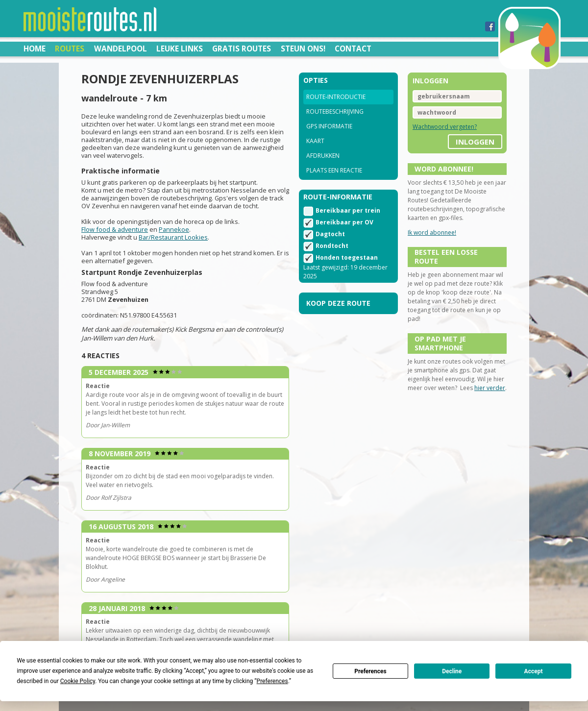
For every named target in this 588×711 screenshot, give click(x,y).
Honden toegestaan (347, 257)
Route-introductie (336, 97)
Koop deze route (338, 303)
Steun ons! (303, 49)
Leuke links (180, 49)
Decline (452, 671)
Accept (534, 671)
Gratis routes (242, 49)
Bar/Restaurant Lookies (173, 237)
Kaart (315, 141)
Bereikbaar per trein (348, 210)
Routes (70, 49)
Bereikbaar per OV (344, 222)
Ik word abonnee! (432, 233)
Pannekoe (174, 229)
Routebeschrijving (335, 111)
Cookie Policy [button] (78, 681)
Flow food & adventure (115, 229)
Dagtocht (330, 234)
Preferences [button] (272, 681)
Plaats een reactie (334, 170)
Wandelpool (121, 49)
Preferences (370, 671)
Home (35, 49)
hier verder (490, 388)
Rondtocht (332, 246)
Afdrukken (323, 156)
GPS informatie (329, 126)
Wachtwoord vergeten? (445, 127)
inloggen (475, 142)
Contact (353, 49)
